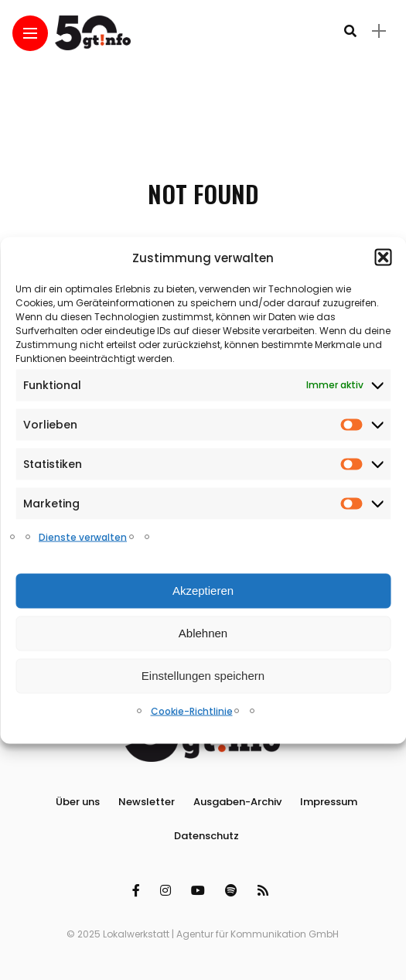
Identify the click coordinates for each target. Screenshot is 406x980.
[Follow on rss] (265, 891)
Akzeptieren (203, 591)
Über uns (78, 802)
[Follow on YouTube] (200, 891)
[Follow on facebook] (138, 891)
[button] (383, 258)
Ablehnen (203, 633)
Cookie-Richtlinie (192, 710)
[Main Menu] (30, 34)
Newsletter (147, 802)
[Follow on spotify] (234, 891)
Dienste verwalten (83, 536)
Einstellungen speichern (203, 676)
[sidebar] (379, 31)
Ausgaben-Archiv (237, 802)
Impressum (329, 802)
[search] (350, 31)
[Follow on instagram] (168, 891)
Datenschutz (206, 836)
